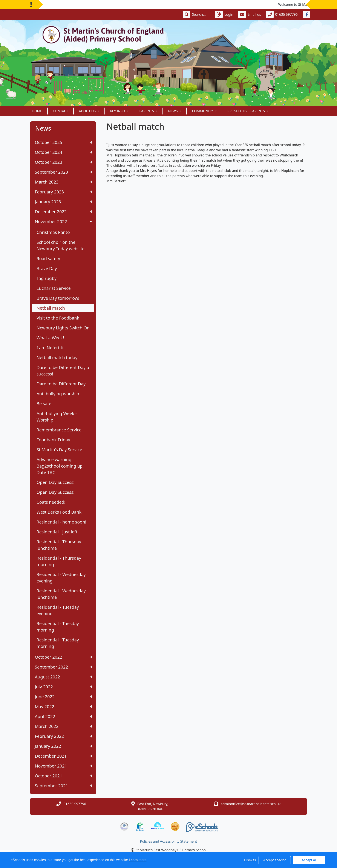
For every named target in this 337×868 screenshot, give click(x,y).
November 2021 (63, 766)
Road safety (48, 259)
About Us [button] (88, 111)
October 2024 (63, 152)
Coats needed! (51, 502)
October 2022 (63, 657)
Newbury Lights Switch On (63, 328)
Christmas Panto (53, 232)
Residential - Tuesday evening (58, 610)
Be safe (44, 404)
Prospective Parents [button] (247, 111)
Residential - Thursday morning (59, 561)
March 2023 (63, 182)
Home (37, 111)
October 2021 (63, 776)
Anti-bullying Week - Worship (57, 417)
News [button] (173, 111)
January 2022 (63, 746)
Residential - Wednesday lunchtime (61, 594)
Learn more (138, 860)
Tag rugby (47, 278)
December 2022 (63, 212)
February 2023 (63, 192)
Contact (61, 111)
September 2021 (63, 786)
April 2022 (63, 716)
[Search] (201, 14)
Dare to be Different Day (61, 384)
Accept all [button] (309, 860)
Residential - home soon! (61, 522)
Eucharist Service (54, 288)
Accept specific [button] (275, 860)
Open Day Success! (55, 482)
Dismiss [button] (250, 860)
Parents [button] (147, 111)
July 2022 (63, 687)
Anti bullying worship (58, 394)
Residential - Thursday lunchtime (59, 545)
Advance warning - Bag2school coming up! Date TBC (60, 466)
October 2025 (63, 142)
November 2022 (64, 222)
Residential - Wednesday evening (61, 578)
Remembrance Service (59, 430)
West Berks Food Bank (59, 512)
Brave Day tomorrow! (58, 298)
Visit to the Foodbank (58, 318)
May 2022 (63, 707)
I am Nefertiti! (51, 348)
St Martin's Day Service (59, 450)
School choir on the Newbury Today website (61, 245)
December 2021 (63, 756)
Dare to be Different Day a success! (63, 371)
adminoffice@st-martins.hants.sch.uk (251, 804)
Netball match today (57, 358)
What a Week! (50, 338)
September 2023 (63, 172)
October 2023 (63, 162)
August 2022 (63, 677)
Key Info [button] (118, 111)
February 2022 (63, 736)
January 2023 (63, 202)
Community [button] (203, 111)
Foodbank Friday (53, 440)
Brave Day (47, 268)
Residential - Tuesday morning (58, 627)
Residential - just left (57, 532)
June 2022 (63, 697)
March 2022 (63, 726)
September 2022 (63, 667)
